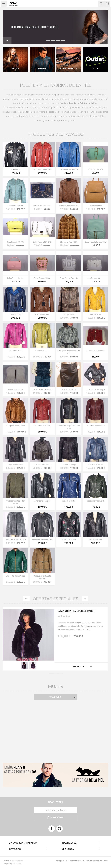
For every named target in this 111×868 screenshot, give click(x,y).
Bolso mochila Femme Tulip (96, 242)
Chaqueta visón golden (16, 426)
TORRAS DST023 (69, 540)
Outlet (96, 69)
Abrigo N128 (69, 314)
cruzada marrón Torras (69, 206)
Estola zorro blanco (16, 390)
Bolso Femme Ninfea (42, 278)
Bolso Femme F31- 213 (42, 242)
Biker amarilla (95, 314)
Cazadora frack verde (96, 501)
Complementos (69, 69)
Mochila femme (96, 206)
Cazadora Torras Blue (69, 169)
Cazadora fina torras (42, 465)
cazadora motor (69, 501)
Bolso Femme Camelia (69, 278)
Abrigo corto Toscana (15, 465)
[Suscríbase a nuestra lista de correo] (56, 810)
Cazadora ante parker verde (16, 502)
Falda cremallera (69, 390)
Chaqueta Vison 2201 (69, 242)
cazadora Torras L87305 (42, 540)
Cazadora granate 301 (95, 426)
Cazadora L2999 (42, 351)
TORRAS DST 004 (42, 314)
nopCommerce (17, 861)
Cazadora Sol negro (69, 465)
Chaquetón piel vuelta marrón (42, 577)
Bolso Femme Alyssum (95, 278)
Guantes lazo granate (95, 351)
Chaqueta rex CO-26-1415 (16, 540)
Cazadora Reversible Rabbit (77, 611)
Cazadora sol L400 (15, 206)
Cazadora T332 (16, 351)
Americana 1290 (96, 540)
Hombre (42, 69)
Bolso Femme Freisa (15, 278)
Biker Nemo (15, 169)
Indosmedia (17, 864)
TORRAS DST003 (16, 314)
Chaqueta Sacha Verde (15, 576)
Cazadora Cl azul (95, 465)
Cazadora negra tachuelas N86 (69, 427)
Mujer (15, 69)
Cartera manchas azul (42, 206)
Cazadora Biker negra (96, 390)
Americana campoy (42, 501)
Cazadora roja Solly (42, 426)
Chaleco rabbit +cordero (42, 390)
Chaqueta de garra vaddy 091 (69, 352)
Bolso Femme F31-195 (15, 242)
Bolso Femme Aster (96, 169)
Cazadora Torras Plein (42, 169)
